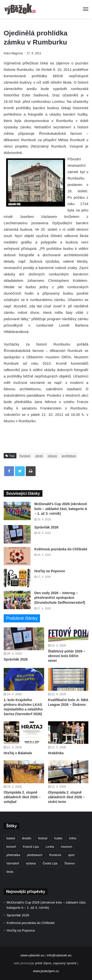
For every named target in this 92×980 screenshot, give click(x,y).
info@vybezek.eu (59, 955)
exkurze (52, 456)
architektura (69, 456)
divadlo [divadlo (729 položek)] (26, 838)
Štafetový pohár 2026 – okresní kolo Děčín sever (67, 656)
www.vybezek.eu (33, 955)
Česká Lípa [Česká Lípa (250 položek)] (50, 863)
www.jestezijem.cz (46, 971)
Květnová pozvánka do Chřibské (61, 549)
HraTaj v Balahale (18, 753)
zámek (39, 456)
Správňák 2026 (46, 527)
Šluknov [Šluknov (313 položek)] (70, 863)
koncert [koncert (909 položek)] (11, 847)
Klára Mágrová (13, 53)
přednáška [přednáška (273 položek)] (13, 855)
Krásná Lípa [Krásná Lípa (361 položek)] (31, 847)
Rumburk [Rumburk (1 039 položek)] (55, 855)
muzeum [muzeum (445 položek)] (66, 847)
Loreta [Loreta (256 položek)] (50, 847)
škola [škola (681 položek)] (10, 872)
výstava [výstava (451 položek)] (31, 863)
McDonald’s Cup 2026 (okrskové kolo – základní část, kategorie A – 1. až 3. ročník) (61, 509)
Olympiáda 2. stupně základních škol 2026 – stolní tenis (66, 797)
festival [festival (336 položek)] (43, 838)
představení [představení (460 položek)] (35, 855)
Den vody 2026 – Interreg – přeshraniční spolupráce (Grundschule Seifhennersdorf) (60, 598)
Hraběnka (56, 753)
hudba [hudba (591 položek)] (58, 838)
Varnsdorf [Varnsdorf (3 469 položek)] (13, 863)
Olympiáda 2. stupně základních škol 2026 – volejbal (22, 797)
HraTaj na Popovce (50, 571)
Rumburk (25, 456)
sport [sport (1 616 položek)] (71, 855)
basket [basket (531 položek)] (11, 838)
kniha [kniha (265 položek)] (73, 838)
